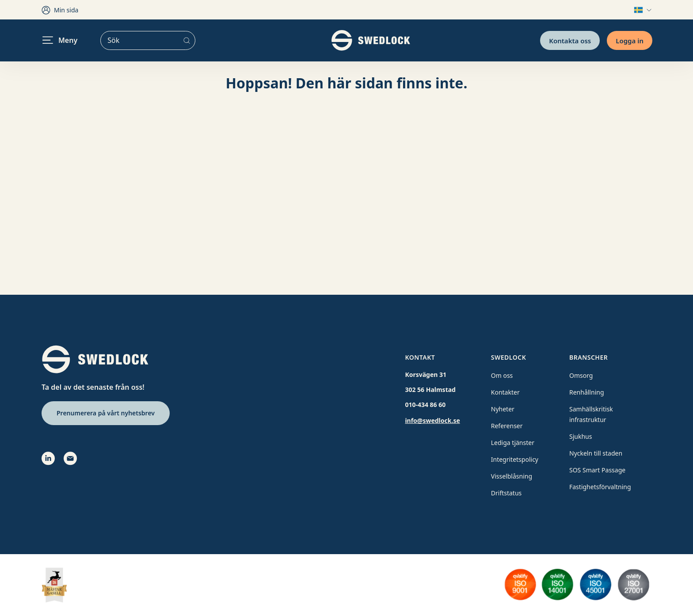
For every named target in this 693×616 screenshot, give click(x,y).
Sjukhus (581, 436)
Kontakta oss (570, 40)
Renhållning (587, 392)
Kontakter (505, 392)
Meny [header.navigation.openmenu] (60, 40)
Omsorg (581, 375)
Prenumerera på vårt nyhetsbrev (106, 413)
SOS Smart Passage (597, 470)
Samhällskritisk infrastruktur (591, 414)
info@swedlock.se (432, 420)
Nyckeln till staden (596, 453)
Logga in (630, 40)
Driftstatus (506, 493)
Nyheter (503, 409)
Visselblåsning (512, 476)
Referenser (507, 426)
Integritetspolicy (515, 459)
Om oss (502, 375)
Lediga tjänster (513, 443)
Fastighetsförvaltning (600, 487)
